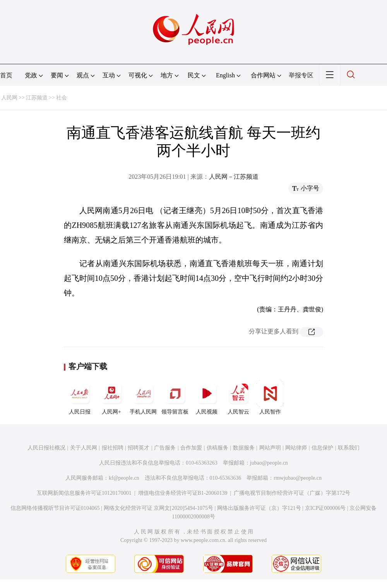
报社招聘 (113, 448)
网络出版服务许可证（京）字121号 (259, 508)
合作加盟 (191, 448)
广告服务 (165, 448)
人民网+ (111, 397)
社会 (62, 98)
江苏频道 (37, 98)
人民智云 (238, 397)
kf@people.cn (124, 478)
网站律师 (296, 448)
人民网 (9, 98)
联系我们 (349, 448)
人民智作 (270, 397)
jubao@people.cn (269, 463)
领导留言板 (175, 397)
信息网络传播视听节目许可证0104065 (55, 508)
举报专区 (301, 75)
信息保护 (322, 448)
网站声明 (270, 448)
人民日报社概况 (46, 448)
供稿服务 (217, 448)
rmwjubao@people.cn (298, 478)
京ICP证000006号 (325, 508)
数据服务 (244, 448)
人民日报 (80, 397)
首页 (6, 75)
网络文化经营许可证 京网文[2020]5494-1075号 (159, 508)
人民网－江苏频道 (234, 177)
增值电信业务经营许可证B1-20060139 (183, 493)
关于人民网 (84, 448)
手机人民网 (143, 397)
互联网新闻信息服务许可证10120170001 (84, 493)
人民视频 (207, 397)
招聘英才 (139, 448)
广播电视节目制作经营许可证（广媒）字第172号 (292, 493)
